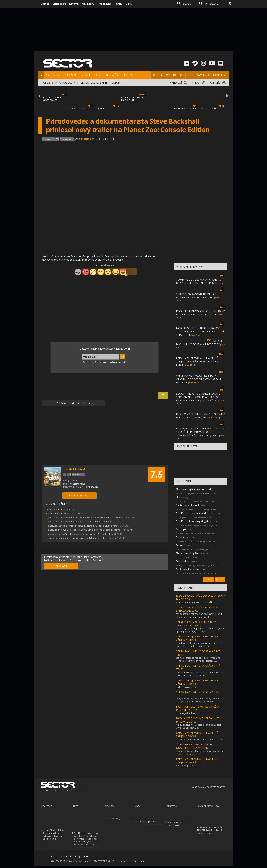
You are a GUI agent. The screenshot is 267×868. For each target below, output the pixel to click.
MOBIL (218, 75)
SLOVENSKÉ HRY (100, 83)
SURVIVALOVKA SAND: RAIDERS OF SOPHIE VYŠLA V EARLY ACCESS (197, 296)
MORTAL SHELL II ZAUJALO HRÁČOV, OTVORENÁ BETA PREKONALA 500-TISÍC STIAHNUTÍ (201, 331)
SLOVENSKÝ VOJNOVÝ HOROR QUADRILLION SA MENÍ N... (194, 746)
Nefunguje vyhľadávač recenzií (194, 489)
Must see (181, 537)
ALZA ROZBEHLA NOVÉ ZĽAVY (52, 99)
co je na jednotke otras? (188, 713)
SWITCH (203, 75)
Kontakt (84, 857)
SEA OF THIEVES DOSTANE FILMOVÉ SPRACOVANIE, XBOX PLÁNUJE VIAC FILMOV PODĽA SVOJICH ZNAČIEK (198, 397)
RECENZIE (70, 75)
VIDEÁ (86, 75)
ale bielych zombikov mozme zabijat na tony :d (200, 739)
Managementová (77, 484)
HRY (97, 75)
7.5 (157, 474)
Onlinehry (88, 4)
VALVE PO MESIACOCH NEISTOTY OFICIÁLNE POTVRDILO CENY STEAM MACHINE (198, 379)
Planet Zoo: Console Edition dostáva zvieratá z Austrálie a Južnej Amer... (83, 526)
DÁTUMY (116, 83)
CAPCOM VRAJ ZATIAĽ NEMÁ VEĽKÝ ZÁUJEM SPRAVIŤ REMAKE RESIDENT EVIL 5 (198, 361)
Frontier (74, 481)
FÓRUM (128, 75)
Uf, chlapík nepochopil (146, 821)
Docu (129, 4)
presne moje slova (186, 766)
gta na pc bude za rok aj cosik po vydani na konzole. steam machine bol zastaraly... (198, 659)
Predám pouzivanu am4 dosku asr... (197, 513)
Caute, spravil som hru (189, 505)
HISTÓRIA (55, 83)
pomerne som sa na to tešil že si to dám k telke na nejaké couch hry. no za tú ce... (200, 674)
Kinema (74, 4)
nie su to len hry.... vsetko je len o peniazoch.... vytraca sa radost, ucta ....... (200, 726)
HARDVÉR (111, 75)
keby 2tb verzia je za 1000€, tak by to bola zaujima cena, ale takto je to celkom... (197, 700)
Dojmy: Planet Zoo (56, 509)
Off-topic (181, 529)
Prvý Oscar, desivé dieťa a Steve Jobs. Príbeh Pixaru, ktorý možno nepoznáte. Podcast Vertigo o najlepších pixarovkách (86, 839)
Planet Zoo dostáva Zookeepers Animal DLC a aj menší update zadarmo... (84, 530)
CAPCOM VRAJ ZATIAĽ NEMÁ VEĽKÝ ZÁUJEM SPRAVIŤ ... (197, 638)
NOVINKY (53, 75)
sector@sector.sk (136, 861)
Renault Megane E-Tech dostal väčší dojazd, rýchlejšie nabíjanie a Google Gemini (53, 834)
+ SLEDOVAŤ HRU (80, 495)
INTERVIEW (83, 83)
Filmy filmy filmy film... (188, 553)
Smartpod (59, 4)
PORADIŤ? (214, 83)
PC (155, 75)
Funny (119, 4)
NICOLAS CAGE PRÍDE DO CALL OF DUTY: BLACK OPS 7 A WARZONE (201, 416)
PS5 (190, 75)
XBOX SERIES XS (172, 75)
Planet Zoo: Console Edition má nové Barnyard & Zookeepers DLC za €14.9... (85, 518)
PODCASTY (69, 83)
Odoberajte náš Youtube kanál (73, 403)
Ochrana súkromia (59, 857)
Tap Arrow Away (112, 819)
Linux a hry (182, 497)
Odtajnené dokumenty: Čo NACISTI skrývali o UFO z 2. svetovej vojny (210, 830)
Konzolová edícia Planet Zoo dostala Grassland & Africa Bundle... (80, 534)
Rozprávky (105, 4)
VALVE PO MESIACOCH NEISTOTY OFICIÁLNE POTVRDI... (196, 624)
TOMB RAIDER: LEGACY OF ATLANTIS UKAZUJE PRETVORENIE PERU (198, 281)
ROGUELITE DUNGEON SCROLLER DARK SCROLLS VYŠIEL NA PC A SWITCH (201, 313)
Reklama (74, 857)
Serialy (180, 545)
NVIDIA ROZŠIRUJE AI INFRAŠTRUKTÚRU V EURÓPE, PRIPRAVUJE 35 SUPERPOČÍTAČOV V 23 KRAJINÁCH (201, 432)
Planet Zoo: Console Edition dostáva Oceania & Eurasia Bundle (78, 522)
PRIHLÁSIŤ (61, 566)
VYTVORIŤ (209, 579)
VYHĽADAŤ (176, 83)
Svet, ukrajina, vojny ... (189, 569)
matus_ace (88, 139)
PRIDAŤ (196, 83)
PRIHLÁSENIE (212, 4)
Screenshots (183, 561)
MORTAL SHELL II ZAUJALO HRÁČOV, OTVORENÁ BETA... (198, 708)
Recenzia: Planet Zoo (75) (59, 513)
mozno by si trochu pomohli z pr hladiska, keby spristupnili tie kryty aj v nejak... (200, 630)
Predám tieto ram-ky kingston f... (195, 521)
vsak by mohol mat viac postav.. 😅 (194, 602)
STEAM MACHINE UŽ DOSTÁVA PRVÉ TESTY (199, 342)
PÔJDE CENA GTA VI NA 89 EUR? (132, 99)
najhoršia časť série (186, 687)
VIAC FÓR (220, 579)
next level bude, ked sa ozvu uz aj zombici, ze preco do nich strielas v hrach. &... (200, 645)
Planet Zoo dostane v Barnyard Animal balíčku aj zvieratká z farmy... (81, 538)
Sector (45, 4)
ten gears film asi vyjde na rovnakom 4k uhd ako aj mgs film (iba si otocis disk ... (199, 615)
